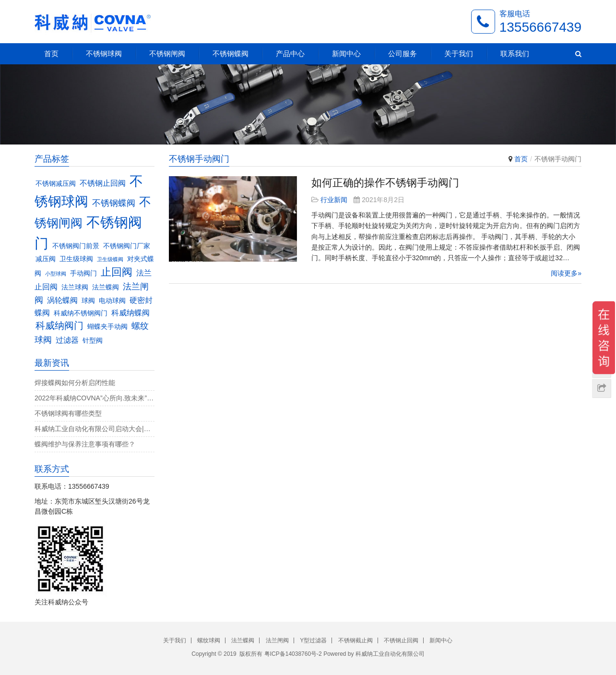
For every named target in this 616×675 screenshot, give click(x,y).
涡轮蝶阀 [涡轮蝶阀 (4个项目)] (62, 300)
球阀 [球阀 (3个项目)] (88, 301)
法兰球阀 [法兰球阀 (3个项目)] (75, 287)
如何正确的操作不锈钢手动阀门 (385, 183)
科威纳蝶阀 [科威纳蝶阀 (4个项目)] (130, 313)
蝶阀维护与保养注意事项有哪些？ (85, 444)
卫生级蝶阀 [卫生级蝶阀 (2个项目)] (110, 259)
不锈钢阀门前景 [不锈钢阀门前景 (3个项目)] (76, 246)
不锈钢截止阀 (355, 640)
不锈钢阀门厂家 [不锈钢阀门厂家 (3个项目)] (127, 246)
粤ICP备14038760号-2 (293, 654)
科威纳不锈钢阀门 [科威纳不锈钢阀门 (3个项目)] (81, 313)
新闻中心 (346, 54)
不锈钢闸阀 (167, 54)
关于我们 (459, 54)
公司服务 (403, 54)
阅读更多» (566, 273)
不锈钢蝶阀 (231, 54)
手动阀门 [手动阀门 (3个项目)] (83, 273)
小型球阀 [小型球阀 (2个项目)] (56, 274)
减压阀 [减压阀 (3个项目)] (46, 259)
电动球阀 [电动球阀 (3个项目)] (112, 301)
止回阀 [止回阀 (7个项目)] (117, 272)
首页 (51, 54)
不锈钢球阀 (104, 54)
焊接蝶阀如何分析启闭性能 (75, 383)
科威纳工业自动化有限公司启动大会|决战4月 (95, 429)
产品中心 (290, 54)
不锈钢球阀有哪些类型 (68, 413)
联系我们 (515, 54)
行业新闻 (334, 200)
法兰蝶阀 (243, 640)
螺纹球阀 (209, 640)
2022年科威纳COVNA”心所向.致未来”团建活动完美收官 (95, 398)
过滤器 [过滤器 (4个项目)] (67, 340)
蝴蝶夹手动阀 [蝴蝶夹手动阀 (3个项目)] (107, 327)
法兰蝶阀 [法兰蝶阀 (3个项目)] (106, 287)
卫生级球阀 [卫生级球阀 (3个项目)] (76, 259)
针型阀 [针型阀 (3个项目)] (93, 341)
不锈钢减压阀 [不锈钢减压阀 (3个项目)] (56, 184)
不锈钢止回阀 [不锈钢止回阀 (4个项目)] (103, 183)
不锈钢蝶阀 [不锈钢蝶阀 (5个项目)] (114, 203)
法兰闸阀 (277, 640)
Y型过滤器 (313, 640)
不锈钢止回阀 (401, 640)
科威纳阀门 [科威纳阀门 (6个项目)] (59, 325)
